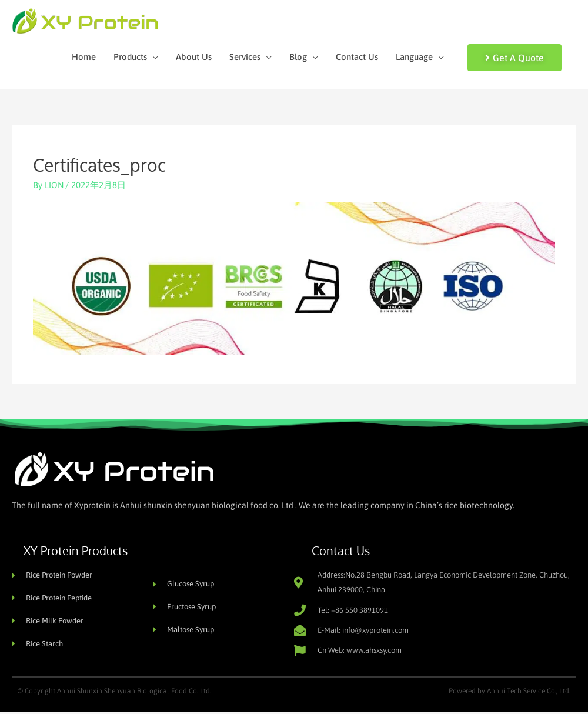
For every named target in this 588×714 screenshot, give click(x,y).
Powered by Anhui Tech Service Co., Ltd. (510, 693)
